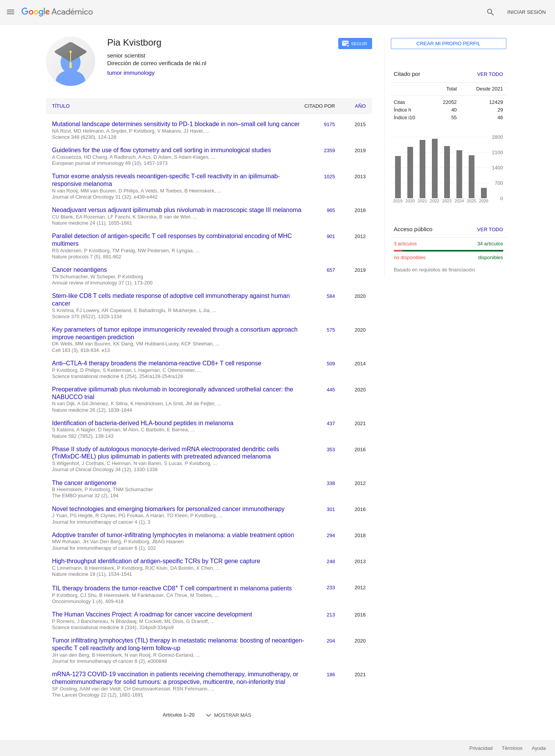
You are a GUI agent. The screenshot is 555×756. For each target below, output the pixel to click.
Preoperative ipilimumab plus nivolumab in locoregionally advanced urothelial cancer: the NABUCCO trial (173, 393)
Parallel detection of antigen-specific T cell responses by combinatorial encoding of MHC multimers (172, 240)
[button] (11, 12)
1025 (330, 177)
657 (331, 270)
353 (331, 449)
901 (331, 236)
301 (331, 509)
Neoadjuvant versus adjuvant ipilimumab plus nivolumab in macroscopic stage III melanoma (177, 210)
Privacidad (481, 748)
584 (331, 296)
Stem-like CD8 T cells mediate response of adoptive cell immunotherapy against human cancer (171, 300)
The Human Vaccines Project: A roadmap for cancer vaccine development (152, 614)
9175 (330, 124)
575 (331, 330)
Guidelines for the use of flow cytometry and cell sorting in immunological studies (162, 150)
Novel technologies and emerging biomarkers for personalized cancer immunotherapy (169, 509)
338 (331, 483)
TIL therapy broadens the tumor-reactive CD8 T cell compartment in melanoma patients (172, 588)
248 (331, 561)
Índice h (403, 110)
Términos (512, 748)
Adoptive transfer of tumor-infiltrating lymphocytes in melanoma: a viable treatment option (173, 535)
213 (331, 615)
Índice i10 (405, 118)
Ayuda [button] (539, 748)
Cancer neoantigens (80, 270)
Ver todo (490, 229)
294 (331, 535)
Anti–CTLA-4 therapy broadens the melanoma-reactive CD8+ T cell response (157, 363)
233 (331, 588)
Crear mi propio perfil (449, 44)
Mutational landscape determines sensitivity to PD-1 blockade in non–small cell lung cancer (176, 124)
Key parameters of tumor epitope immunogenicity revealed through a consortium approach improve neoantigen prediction (175, 333)
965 (331, 210)
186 (331, 675)
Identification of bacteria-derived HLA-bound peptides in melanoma (143, 423)
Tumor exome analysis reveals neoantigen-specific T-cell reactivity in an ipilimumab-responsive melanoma (166, 180)
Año (360, 106)
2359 (330, 150)
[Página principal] (57, 12)
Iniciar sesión (527, 12)
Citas (400, 102)
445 (331, 390)
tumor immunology (131, 73)
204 (331, 641)
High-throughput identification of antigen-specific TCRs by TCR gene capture (156, 561)
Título (61, 106)
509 (331, 364)
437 (331, 423)
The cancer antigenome (84, 483)
